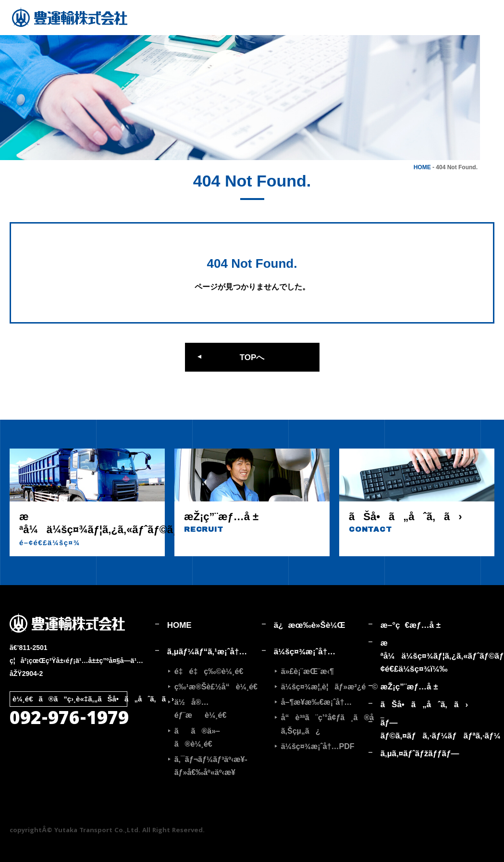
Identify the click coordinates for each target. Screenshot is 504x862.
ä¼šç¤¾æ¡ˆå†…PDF (318, 746)
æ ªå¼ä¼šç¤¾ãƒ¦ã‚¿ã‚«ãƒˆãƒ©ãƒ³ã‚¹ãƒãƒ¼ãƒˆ (428, 656)
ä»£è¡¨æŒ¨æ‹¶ (307, 671)
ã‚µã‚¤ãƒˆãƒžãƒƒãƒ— (420, 754)
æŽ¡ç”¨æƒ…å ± (409, 687)
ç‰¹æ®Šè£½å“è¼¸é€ (218, 687)
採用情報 (492, 43)
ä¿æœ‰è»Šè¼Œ (310, 625)
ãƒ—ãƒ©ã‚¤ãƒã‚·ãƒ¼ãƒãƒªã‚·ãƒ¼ (428, 729)
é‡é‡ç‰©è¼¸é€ (212, 671)
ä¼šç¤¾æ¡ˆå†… (305, 652)
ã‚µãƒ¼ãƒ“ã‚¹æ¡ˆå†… (207, 652)
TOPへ (252, 357)
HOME (422, 167)
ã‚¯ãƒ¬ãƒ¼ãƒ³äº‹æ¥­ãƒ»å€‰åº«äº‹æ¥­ (211, 766)
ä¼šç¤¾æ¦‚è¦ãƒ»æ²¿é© (325, 687)
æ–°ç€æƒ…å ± (411, 625)
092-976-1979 (69, 720)
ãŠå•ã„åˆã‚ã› (424, 705)
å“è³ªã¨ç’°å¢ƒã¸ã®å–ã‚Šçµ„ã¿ (325, 724)
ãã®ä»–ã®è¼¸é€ (197, 737)
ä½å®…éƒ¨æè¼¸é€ (204, 709)
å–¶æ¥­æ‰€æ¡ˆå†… (317, 702)
